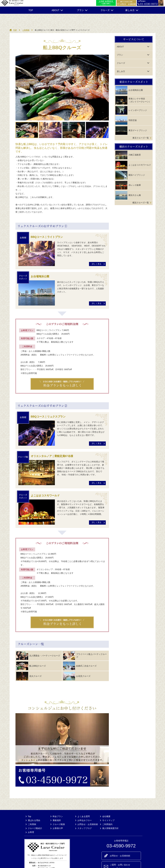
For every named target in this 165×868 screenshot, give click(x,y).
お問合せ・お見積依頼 (88, 824)
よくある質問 (84, 816)
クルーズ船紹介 (35, 828)
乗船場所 (57, 820)
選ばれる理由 (34, 820)
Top (30, 816)
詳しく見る (97, 264)
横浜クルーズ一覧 (141, 203)
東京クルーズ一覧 (141, 138)
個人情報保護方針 (110, 828)
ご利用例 (26, 30)
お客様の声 (58, 828)
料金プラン (58, 816)
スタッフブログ (85, 828)
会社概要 (106, 816)
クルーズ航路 (59, 824)
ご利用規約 (107, 824)
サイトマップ (108, 820)
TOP (31, 10)
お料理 (31, 832)
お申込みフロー (85, 820)
